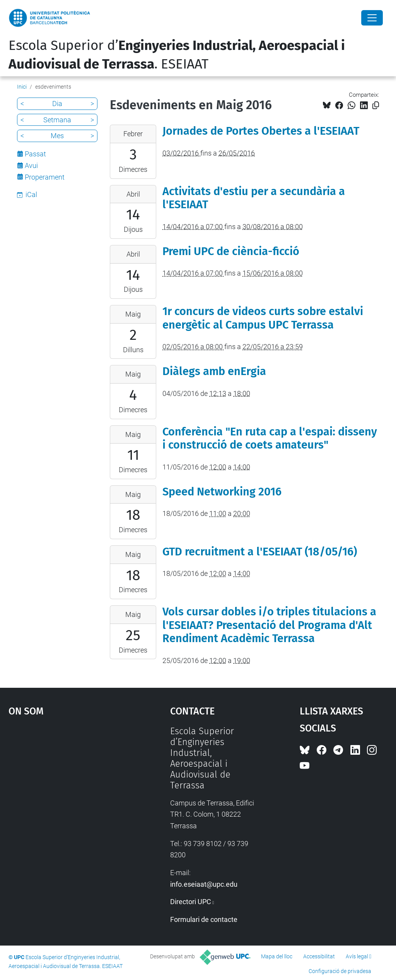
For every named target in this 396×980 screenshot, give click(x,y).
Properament (45, 177)
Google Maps (69, 784)
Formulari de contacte (204, 919)
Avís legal (357, 956)
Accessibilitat (319, 956)
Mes (57, 136)
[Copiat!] (376, 105)
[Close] (372, 18)
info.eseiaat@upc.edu (204, 884)
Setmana (57, 120)
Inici (22, 87)
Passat (35, 154)
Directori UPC (191, 902)
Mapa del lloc (277, 956)
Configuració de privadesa (340, 971)
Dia (57, 104)
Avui (31, 165)
